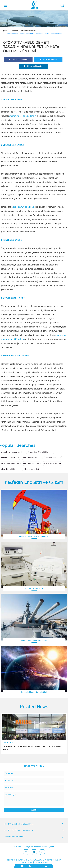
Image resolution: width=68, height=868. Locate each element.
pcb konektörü (31, 463)
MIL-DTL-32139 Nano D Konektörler (19, 830)
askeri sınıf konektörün (24, 207)
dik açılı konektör (52, 463)
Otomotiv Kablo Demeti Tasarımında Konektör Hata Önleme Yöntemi (34, 34)
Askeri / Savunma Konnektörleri (34, 640)
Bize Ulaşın (18, 847)
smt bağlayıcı (53, 458)
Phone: (9, 780)
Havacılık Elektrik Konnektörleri (34, 692)
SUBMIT (34, 810)
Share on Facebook (18, 60)
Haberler (14, 31)
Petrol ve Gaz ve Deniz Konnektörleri (34, 536)
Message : (11, 795)
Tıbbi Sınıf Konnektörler (34, 588)
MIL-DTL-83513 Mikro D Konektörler (19, 824)
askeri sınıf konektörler (41, 452)
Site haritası (27, 863)
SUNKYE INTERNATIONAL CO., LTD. (32, 860)
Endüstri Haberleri (29, 31)
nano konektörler (32, 458)
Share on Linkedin (33, 66)
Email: (9, 788)
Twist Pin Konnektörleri (14, 837)
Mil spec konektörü (33, 469)
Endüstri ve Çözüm (47, 847)
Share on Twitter (48, 60)
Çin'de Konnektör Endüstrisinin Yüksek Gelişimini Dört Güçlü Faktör (32, 748)
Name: (9, 773)
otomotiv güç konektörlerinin (23, 116)
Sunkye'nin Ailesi (31, 847)
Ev (6, 31)
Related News (34, 707)
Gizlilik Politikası (42, 863)
